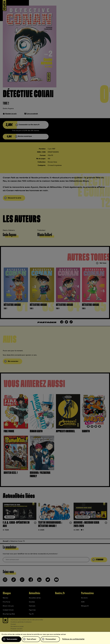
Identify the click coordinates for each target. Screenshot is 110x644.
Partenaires (87, 593)
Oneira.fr (60, 593)
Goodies (32, 602)
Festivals (32, 606)
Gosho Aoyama (8, 109)
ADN (83, 602)
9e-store (84, 598)
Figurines (32, 610)
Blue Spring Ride (9, 614)
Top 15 (31, 614)
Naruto (5, 598)
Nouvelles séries (35, 598)
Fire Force (6, 602)
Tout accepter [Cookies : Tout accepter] (12, 639)
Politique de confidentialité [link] (73, 639)
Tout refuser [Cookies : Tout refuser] (31, 639)
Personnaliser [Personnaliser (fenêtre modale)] (51, 639)
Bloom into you (8, 606)
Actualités (35, 593)
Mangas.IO (85, 606)
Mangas (7, 593)
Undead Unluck (8, 610)
